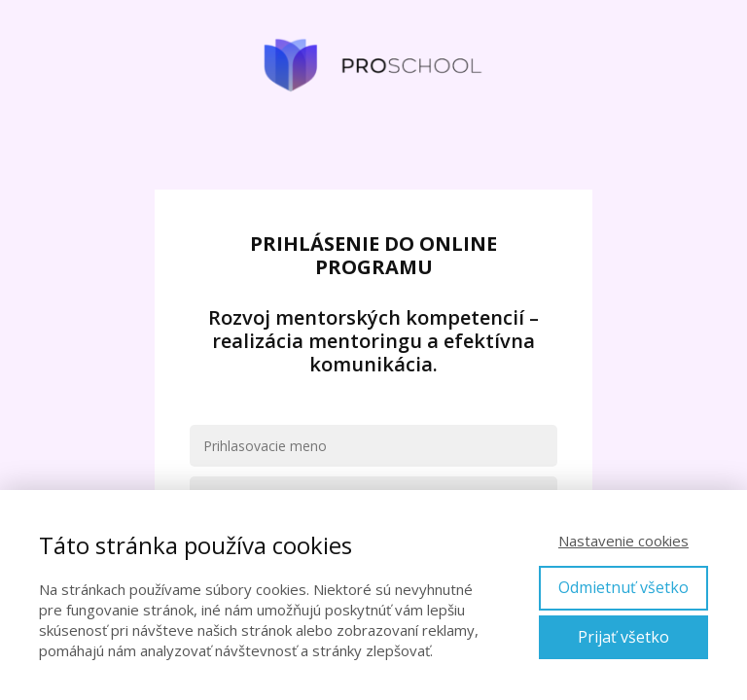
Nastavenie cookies (623, 541)
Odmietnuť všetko (623, 587)
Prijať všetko (623, 637)
